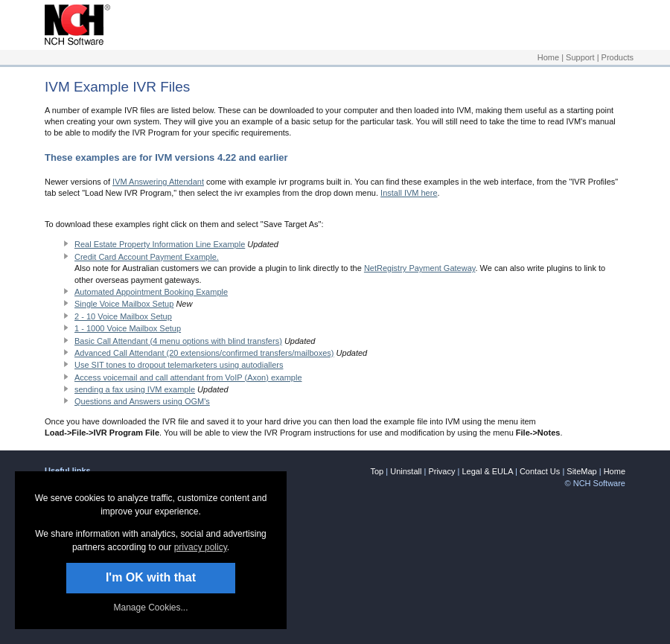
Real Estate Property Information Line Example (160, 244)
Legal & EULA (487, 471)
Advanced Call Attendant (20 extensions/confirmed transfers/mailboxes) (204, 353)
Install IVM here (409, 193)
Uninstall (406, 471)
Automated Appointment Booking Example (151, 292)
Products (618, 57)
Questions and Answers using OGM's (142, 401)
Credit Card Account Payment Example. (147, 257)
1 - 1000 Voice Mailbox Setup (128, 328)
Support (580, 57)
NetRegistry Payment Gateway (420, 268)
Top (377, 471)
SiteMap (581, 471)
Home (548, 57)
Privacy (441, 471)
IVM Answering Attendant (158, 182)
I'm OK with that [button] (151, 577)
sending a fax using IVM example (135, 389)
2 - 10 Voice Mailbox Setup (123, 316)
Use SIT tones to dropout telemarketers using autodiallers (179, 365)
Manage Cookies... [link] (150, 608)
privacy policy (201, 547)
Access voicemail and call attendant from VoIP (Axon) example (188, 377)
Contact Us (540, 471)
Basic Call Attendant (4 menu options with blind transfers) (178, 341)
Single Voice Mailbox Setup (124, 304)
